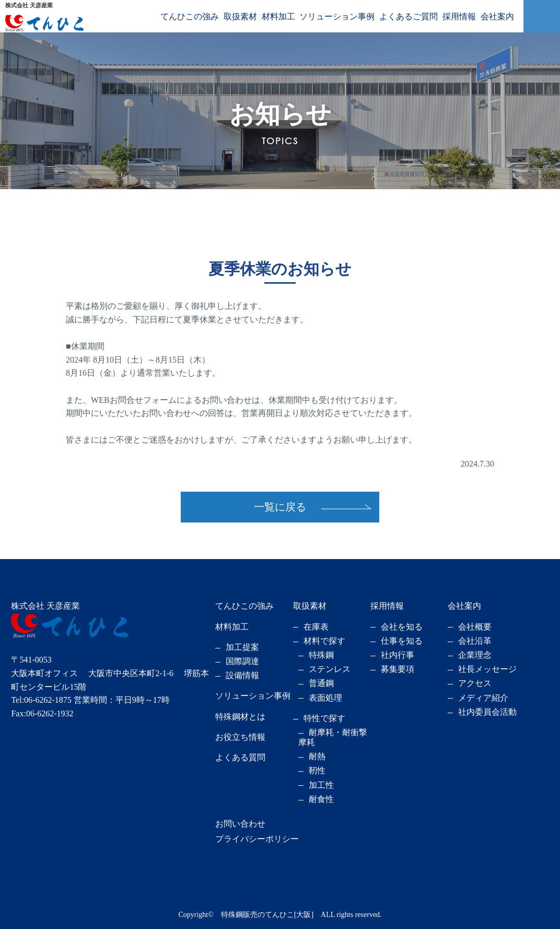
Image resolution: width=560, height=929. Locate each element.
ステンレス (330, 669)
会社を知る (402, 627)
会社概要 (475, 627)
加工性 (321, 785)
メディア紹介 (483, 698)
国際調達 (242, 661)
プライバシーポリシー (257, 839)
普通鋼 (321, 683)
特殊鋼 (321, 655)
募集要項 (398, 669)
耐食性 (321, 799)
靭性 (317, 770)
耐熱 (317, 756)
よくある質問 (240, 757)
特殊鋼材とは (240, 717)
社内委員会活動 (487, 712)
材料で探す (324, 641)
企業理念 (475, 655)
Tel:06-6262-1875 (41, 700)
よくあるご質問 (409, 16)
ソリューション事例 (337, 16)
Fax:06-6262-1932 (42, 713)
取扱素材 (240, 16)
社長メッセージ (487, 669)
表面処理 (325, 698)
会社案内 (497, 16)
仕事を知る (402, 641)
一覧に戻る (280, 507)
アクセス (475, 683)
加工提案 (242, 647)
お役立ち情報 (240, 737)
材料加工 (278, 16)
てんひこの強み (190, 16)
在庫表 (316, 627)
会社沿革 (475, 641)
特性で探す (324, 718)
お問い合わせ (240, 824)
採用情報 (459, 16)
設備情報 (242, 675)
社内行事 (398, 655)
